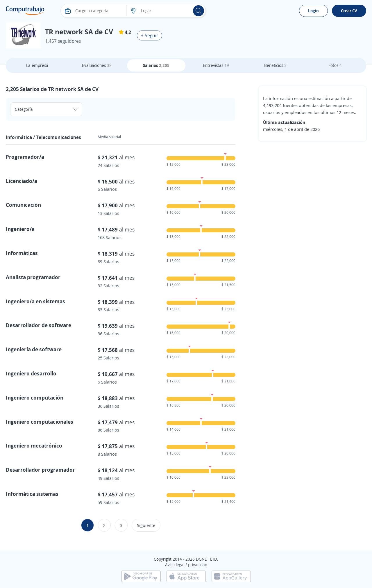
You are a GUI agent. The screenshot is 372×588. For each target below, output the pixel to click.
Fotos (335, 65)
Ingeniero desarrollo (31, 373)
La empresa (37, 65)
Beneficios (275, 65)
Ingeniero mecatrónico (34, 446)
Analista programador (33, 277)
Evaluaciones (97, 65)
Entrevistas (216, 65)
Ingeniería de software (34, 349)
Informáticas (22, 253)
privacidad (198, 565)
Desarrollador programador (40, 470)
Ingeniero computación (35, 398)
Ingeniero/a (20, 229)
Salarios (156, 65)
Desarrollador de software (39, 325)
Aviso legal (175, 565)
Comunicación (23, 205)
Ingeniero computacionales (40, 422)
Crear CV (349, 11)
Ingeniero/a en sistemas (35, 301)
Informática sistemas (32, 494)
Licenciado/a (22, 181)
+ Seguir (150, 35)
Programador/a (25, 157)
